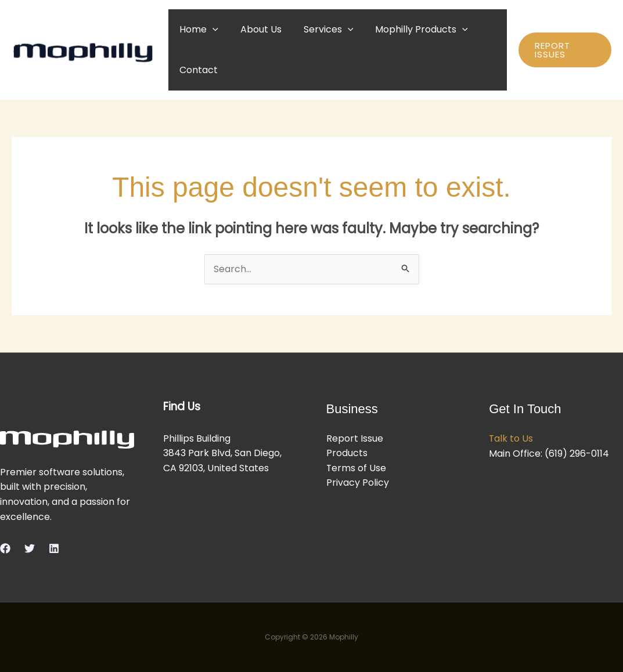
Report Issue (355, 438)
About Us (256, 29)
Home (197, 29)
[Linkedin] (54, 548)
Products (347, 454)
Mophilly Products (409, 29)
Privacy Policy (358, 483)
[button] (211, 29)
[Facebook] (5, 548)
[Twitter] (30, 548)
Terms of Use (356, 468)
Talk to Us (511, 438)
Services (320, 29)
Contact (197, 70)
